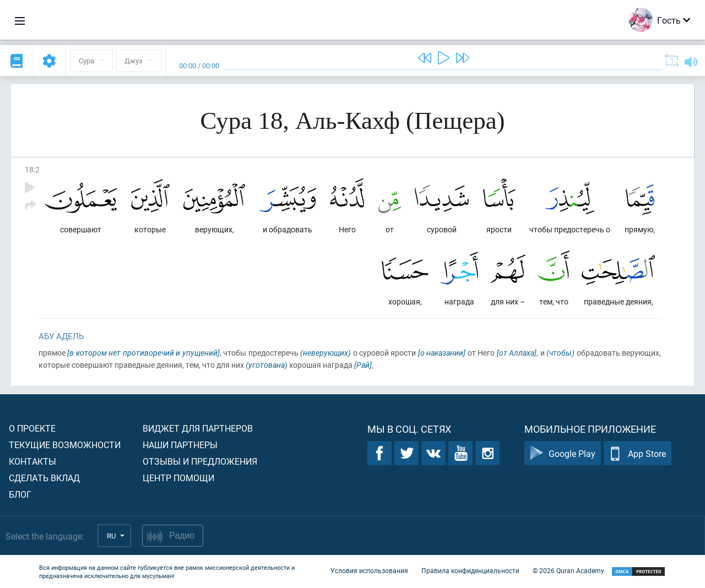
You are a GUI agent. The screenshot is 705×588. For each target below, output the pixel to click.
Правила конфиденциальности (470, 570)
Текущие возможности (65, 445)
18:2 (32, 169)
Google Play (563, 453)
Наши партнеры (180, 445)
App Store (638, 453)
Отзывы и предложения (200, 461)
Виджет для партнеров (198, 428)
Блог (20, 494)
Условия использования (369, 570)
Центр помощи (178, 478)
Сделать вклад (44, 478)
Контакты (32, 461)
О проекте (32, 428)
